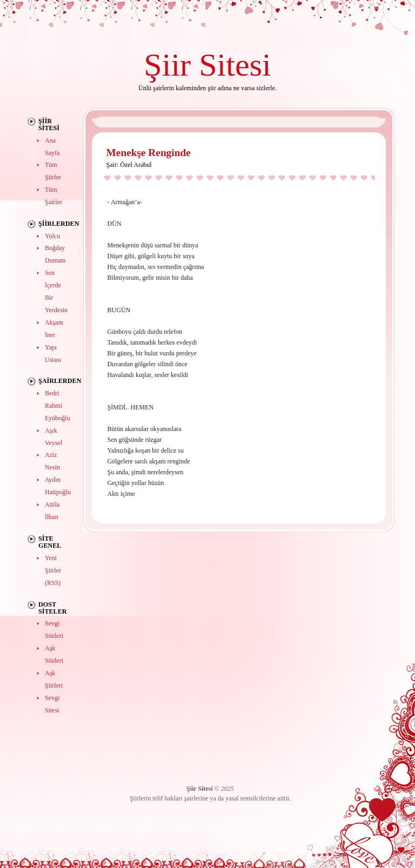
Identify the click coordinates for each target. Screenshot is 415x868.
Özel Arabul (136, 165)
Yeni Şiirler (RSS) (53, 570)
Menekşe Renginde (149, 153)
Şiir (167, 65)
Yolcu (52, 236)
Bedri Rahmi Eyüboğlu (58, 406)
